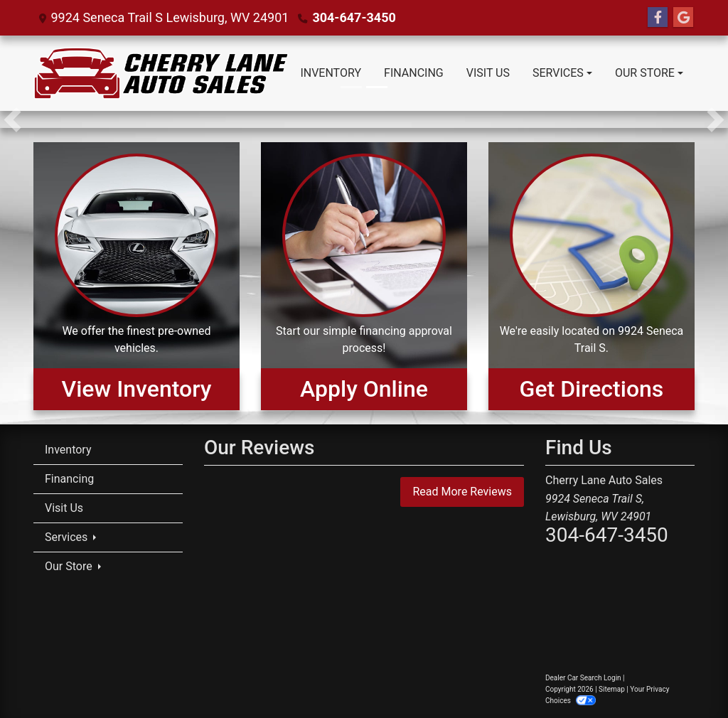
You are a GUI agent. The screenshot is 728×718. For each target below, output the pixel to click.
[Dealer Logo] (161, 73)
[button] (12, 119)
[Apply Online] (364, 276)
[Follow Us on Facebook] (658, 18)
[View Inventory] (136, 276)
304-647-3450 (354, 17)
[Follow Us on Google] (683, 18)
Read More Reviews (462, 492)
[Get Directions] (591, 276)
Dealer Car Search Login (583, 678)
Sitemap (612, 689)
